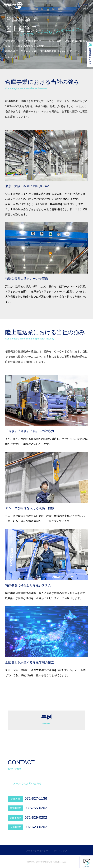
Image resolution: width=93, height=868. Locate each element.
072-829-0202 (36, 817)
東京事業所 (16, 808)
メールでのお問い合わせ (27, 783)
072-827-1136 (36, 798)
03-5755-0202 (36, 808)
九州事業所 (16, 827)
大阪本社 (16, 799)
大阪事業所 (16, 818)
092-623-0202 (36, 827)
